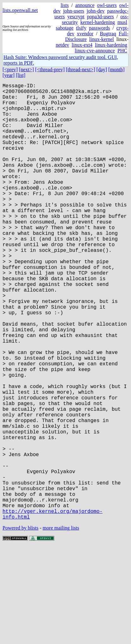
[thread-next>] (81, 70)
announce (85, 5)
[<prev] (10, 70)
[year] (9, 75)
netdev (62, 45)
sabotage (65, 28)
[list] (21, 75)
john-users (74, 11)
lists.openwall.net (20, 10)
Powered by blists (21, 625)
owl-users (107, 5)
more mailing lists (61, 625)
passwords (100, 28)
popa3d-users (100, 17)
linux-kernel (102, 39)
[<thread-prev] (50, 70)
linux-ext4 (82, 45)
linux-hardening (111, 45)
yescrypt (76, 17)
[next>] (26, 70)
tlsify (81, 28)
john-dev (96, 11)
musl (122, 22)
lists (65, 5)
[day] (102, 70)
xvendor (85, 34)
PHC (122, 51)
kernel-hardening (98, 22)
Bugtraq (108, 34)
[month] (116, 70)
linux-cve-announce (95, 51)
